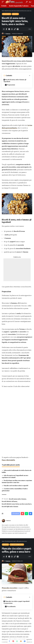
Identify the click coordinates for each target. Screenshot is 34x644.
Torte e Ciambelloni (17, 545)
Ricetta (15, 14)
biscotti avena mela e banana (18, 499)
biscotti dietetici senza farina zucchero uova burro (17, 504)
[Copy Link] (15, 29)
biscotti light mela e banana (10, 507)
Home (3, 11)
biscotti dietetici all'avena (9, 501)
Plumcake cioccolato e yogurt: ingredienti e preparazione (17, 602)
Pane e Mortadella (8, 460)
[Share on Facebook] (6, 29)
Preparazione (11, 85)
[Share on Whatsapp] (12, 29)
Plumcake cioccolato (10, 588)
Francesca (8, 34)
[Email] (21, 641)
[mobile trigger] (3, 2)
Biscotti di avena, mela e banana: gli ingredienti (15, 81)
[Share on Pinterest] (9, 29)
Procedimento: (11, 606)
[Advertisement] (17, 270)
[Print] (18, 29)
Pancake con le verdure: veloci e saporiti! (16, 486)
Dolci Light (7, 14)
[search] (27, 2)
